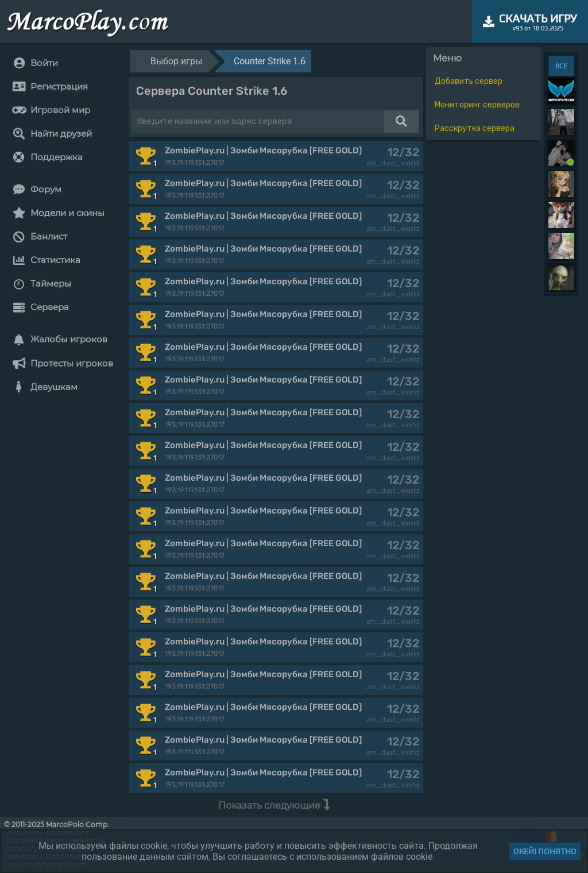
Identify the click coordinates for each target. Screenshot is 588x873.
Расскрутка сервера (475, 128)
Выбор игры (176, 61)
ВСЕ (561, 66)
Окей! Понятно (545, 851)
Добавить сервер (469, 81)
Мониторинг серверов (477, 105)
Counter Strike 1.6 (270, 61)
